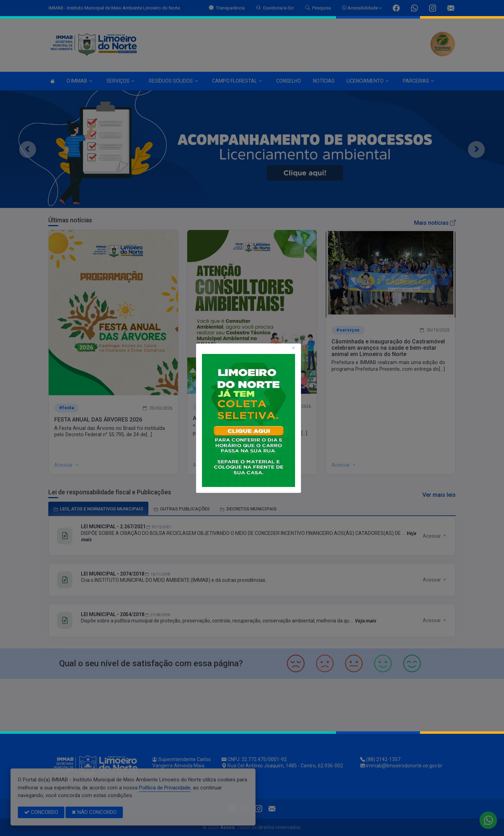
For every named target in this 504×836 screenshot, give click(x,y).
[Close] (293, 348)
